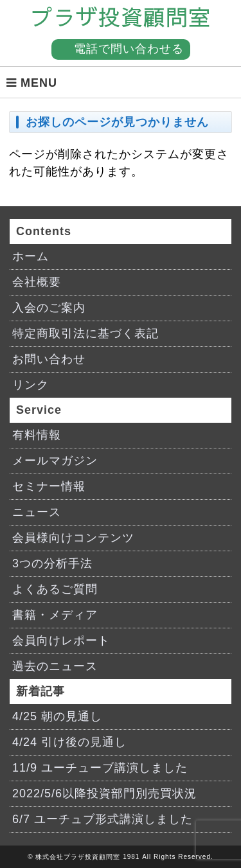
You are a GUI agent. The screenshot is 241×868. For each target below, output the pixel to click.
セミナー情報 (49, 486)
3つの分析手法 (52, 563)
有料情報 (37, 435)
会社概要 (37, 282)
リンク (31, 385)
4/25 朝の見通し (57, 716)
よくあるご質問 (55, 589)
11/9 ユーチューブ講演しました (100, 768)
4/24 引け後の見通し (69, 742)
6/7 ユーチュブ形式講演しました (103, 819)
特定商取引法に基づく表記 (85, 333)
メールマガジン (55, 461)
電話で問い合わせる (129, 49)
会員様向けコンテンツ (73, 538)
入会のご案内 (49, 308)
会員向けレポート (61, 641)
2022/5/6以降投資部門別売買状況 (104, 793)
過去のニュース (55, 666)
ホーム (31, 256)
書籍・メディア (55, 615)
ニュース (37, 512)
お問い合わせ (49, 359)
